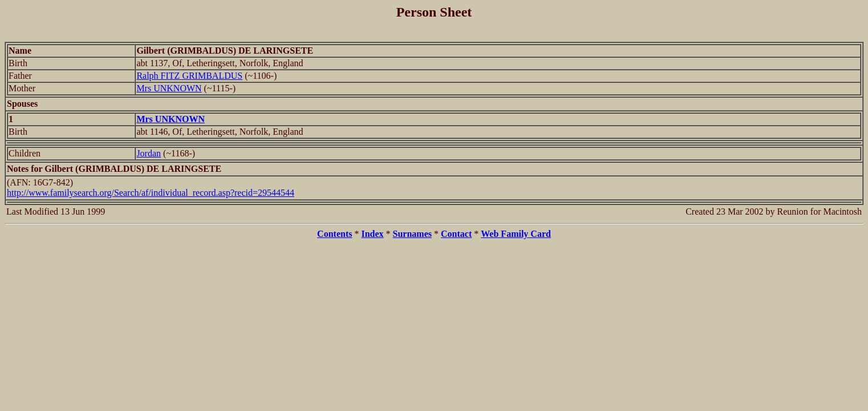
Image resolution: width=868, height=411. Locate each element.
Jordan (149, 153)
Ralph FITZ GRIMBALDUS (189, 76)
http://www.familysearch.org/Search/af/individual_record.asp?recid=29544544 (151, 193)
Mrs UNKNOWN (169, 88)
